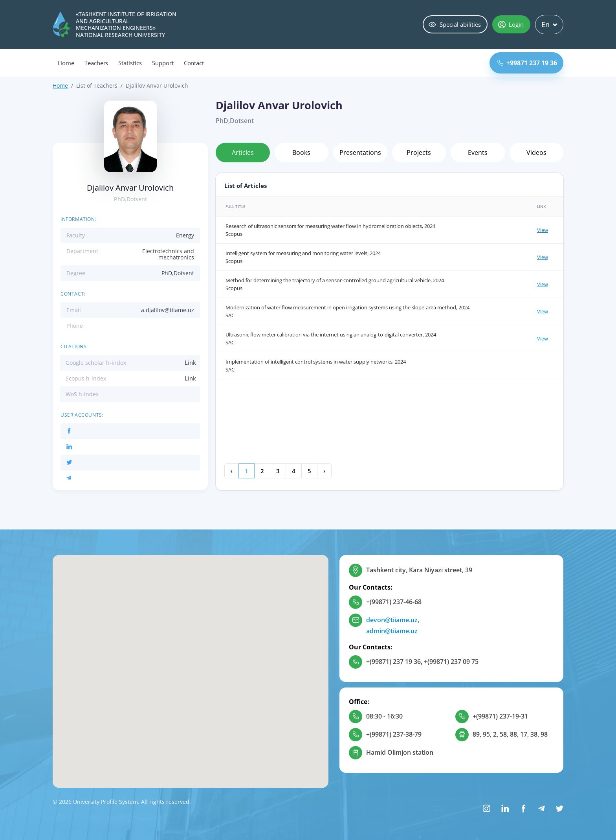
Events (478, 153)
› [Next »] (324, 471)
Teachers (96, 63)
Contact (194, 63)
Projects (419, 153)
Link (190, 362)
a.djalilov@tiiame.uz (168, 310)
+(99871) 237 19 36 (393, 662)
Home (66, 63)
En (549, 24)
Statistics (130, 63)
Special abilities (455, 24)
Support (163, 63)
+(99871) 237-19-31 (500, 716)
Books (301, 153)
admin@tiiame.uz (392, 631)
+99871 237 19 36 (527, 63)
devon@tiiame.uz (392, 620)
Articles (243, 153)
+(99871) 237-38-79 (394, 734)
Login (511, 24)
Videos (536, 153)
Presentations (360, 153)
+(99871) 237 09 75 (451, 662)
